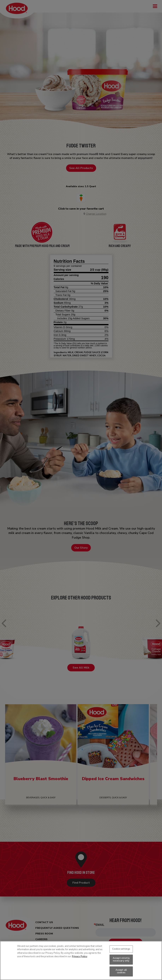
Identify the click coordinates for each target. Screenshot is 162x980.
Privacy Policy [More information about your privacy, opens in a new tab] (80, 957)
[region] (81, 960)
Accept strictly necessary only (121, 960)
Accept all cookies (121, 971)
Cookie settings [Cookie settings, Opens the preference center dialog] (121, 949)
